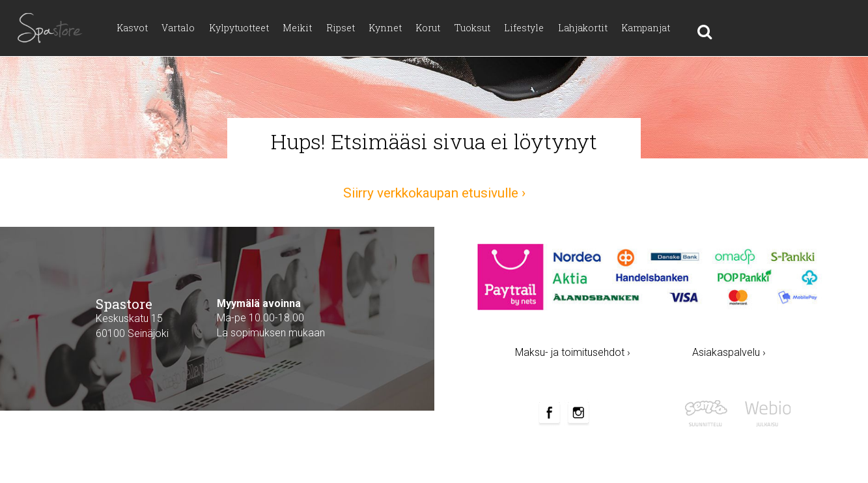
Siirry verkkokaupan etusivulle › (434, 193)
